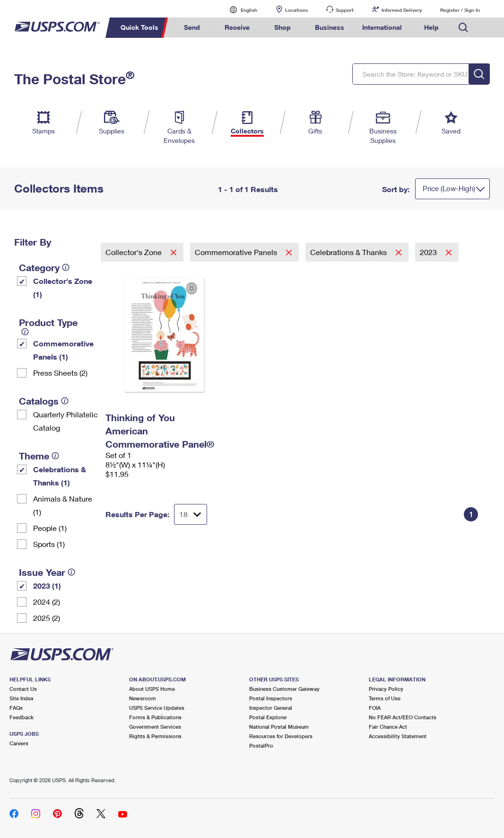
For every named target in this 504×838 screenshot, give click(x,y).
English (239, 10)
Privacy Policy (386, 689)
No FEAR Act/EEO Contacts (403, 717)
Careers (19, 743)
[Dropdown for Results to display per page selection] (191, 514)
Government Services (155, 727)
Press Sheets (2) (60, 373)
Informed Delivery (402, 10)
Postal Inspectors (271, 698)
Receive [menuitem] (237, 27)
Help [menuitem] (431, 27)
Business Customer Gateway (284, 689)
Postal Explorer (268, 717)
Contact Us (23, 689)
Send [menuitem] (192, 27)
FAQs (16, 708)
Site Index (22, 698)
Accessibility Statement (398, 736)
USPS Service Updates (157, 708)
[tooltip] (66, 267)
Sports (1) (49, 544)
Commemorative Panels (237, 252)
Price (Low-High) (449, 188)
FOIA (375, 708)
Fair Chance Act (388, 727)
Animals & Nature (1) (63, 505)
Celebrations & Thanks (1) (60, 476)
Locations (296, 10)
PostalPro (261, 745)
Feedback (22, 717)
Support (345, 10)
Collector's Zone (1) (63, 287)
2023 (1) (47, 586)
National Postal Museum (279, 727)
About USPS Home (152, 689)
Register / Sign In (460, 10)
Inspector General (271, 708)
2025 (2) (47, 618)
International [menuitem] (382, 27)
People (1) (50, 528)
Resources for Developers (281, 736)
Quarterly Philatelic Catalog (65, 421)
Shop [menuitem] (282, 27)
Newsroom (143, 698)
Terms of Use (385, 698)
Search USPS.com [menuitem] (463, 28)
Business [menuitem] (330, 27)
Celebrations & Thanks (349, 252)
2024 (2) (47, 602)
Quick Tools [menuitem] (139, 27)
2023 (429, 252)
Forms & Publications (155, 717)
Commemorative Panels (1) (63, 350)
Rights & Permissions (155, 736)
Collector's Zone (135, 252)
